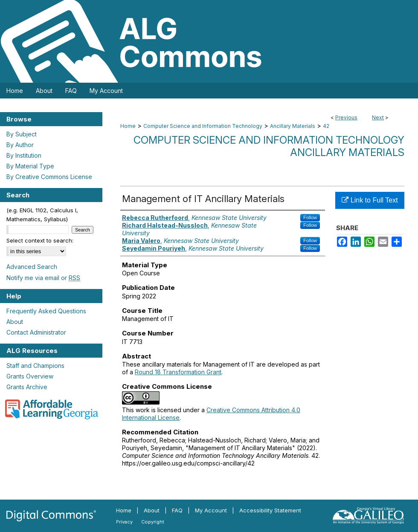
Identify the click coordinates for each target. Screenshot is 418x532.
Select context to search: (40, 240)
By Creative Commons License (49, 177)
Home (128, 126)
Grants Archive (27, 387)
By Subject (22, 134)
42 (326, 126)
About (15, 322)
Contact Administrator (36, 332)
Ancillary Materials (293, 126)
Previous (346, 117)
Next (378, 117)
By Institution (24, 155)
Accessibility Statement (270, 510)
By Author (20, 145)
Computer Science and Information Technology (203, 126)
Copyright (153, 522)
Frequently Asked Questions (46, 311)
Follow (310, 217)
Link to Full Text (370, 200)
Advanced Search (32, 267)
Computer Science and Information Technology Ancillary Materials (269, 146)
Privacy (124, 522)
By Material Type (30, 166)
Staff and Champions (35, 366)
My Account (211, 510)
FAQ (177, 510)
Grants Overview (30, 376)
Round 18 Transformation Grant (178, 372)
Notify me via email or (43, 278)
